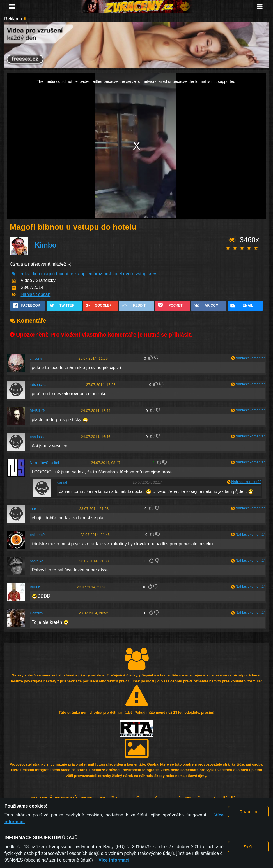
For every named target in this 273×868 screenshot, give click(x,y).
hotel (117, 274)
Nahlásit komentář (250, 358)
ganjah (63, 482)
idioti (35, 274)
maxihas (36, 509)
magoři (48, 274)
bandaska (38, 437)
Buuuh (35, 587)
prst (107, 274)
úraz (98, 274)
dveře (129, 274)
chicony (36, 358)
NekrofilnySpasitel (44, 463)
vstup (141, 274)
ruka (25, 274)
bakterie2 (37, 535)
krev (152, 274)
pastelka (36, 561)
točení (62, 274)
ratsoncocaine (41, 385)
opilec (86, 274)
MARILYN (38, 411)
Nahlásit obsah (35, 294)
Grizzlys (36, 613)
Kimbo (45, 245)
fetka (74, 274)
